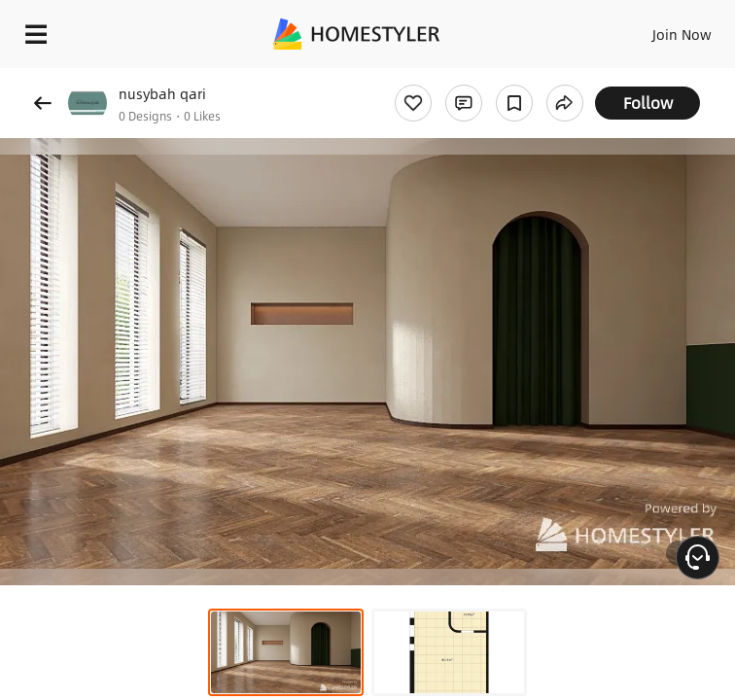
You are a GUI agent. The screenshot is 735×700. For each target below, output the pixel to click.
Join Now (682, 34)
